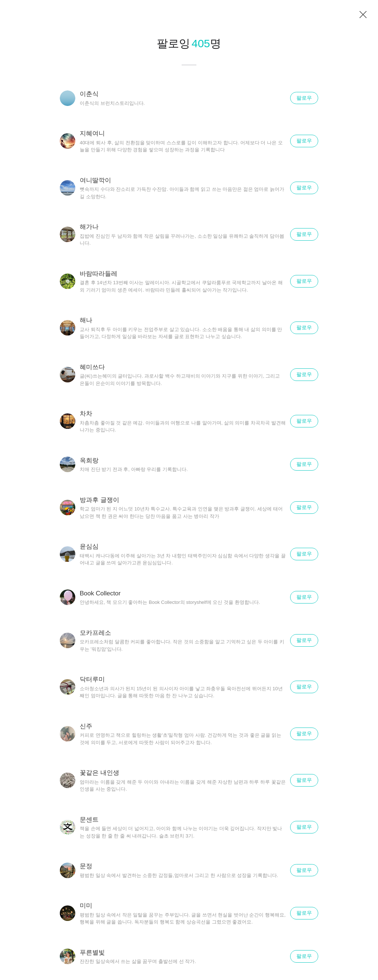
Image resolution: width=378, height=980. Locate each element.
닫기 (363, 15)
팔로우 (304, 98)
